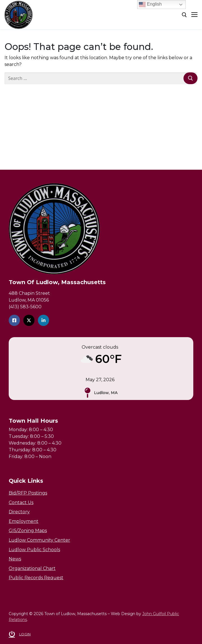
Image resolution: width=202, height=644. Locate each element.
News (15, 559)
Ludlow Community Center (39, 540)
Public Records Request (36, 578)
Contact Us (21, 502)
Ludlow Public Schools (34, 550)
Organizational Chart (32, 568)
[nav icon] (194, 15)
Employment (24, 521)
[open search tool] (184, 15)
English (150, 4)
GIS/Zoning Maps (28, 531)
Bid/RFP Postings (28, 493)
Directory (19, 512)
